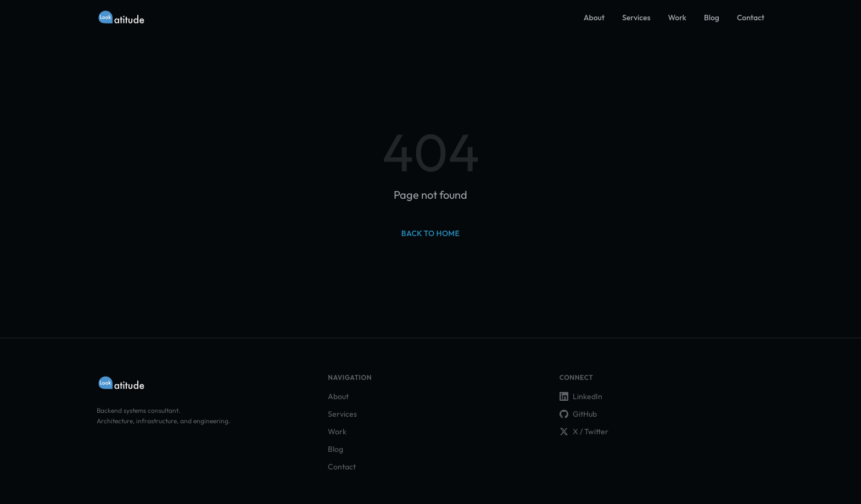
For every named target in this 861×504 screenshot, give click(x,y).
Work (678, 18)
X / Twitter (584, 432)
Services (636, 18)
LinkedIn (581, 396)
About (594, 18)
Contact (751, 18)
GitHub (578, 414)
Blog (712, 18)
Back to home (431, 233)
